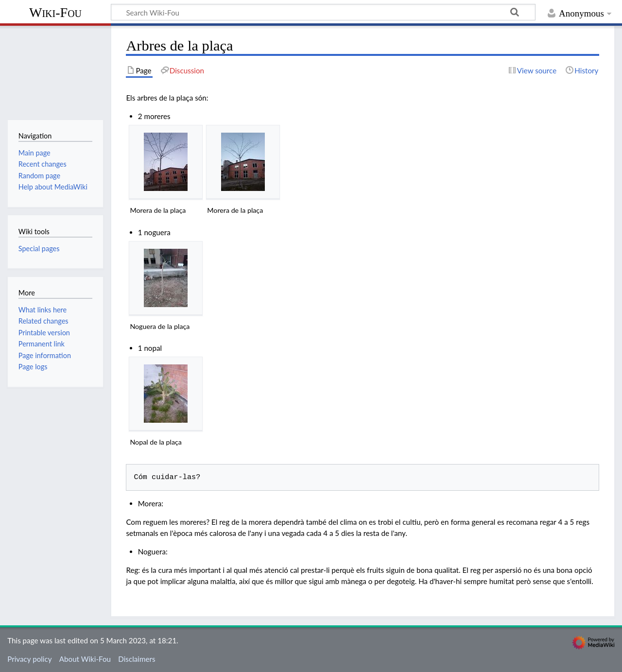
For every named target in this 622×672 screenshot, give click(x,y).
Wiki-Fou (55, 12)
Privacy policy (29, 659)
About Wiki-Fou (85, 659)
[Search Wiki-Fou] (323, 12)
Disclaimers (137, 659)
